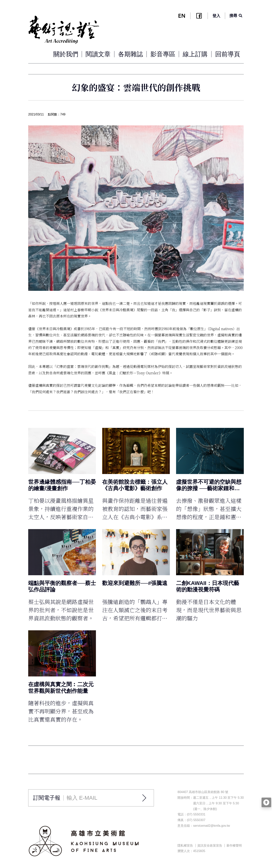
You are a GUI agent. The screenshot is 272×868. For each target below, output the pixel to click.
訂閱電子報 (47, 798)
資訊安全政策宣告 (210, 846)
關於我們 (66, 54)
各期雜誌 (131, 54)
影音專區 (163, 54)
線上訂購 (195, 54)
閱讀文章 (98, 54)
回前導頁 (228, 54)
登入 (216, 16)
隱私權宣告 (185, 846)
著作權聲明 (234, 846)
